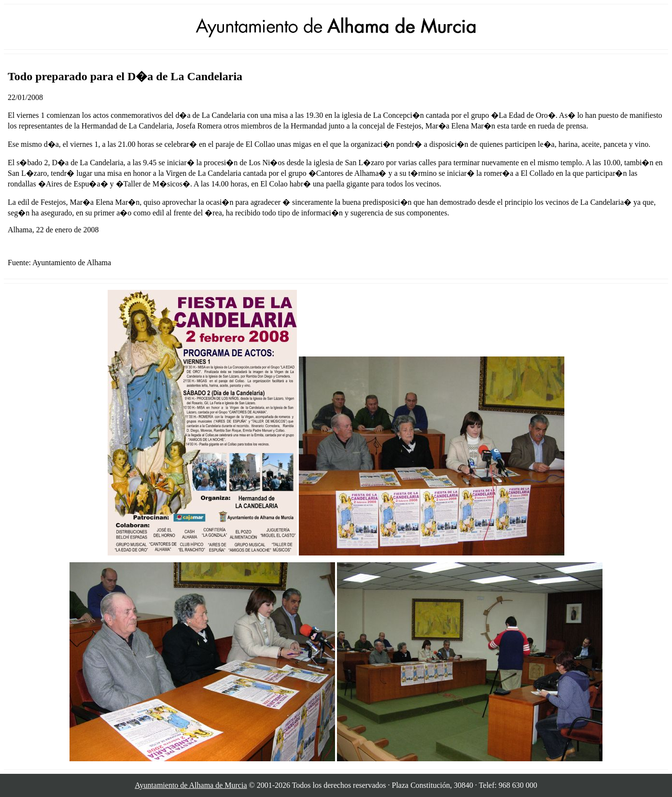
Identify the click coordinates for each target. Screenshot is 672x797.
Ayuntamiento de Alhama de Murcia (191, 785)
